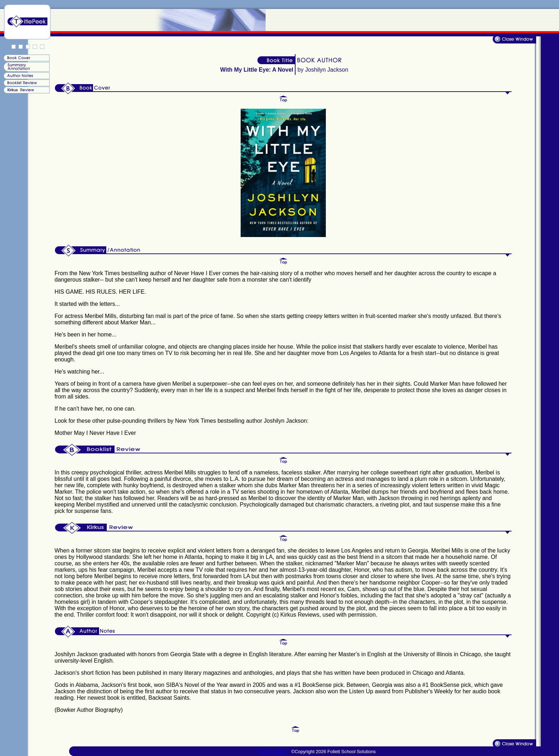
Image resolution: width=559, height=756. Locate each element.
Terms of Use (273, 752)
